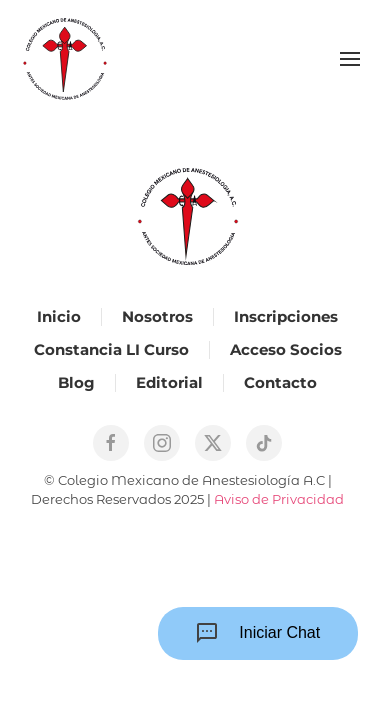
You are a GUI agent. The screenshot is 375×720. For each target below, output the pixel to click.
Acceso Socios (286, 349)
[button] (350, 59)
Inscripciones (286, 316)
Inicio (59, 316)
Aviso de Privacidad (279, 499)
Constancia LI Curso (111, 349)
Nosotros (157, 316)
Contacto (280, 382)
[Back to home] (65, 59)
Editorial (169, 382)
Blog (76, 382)
